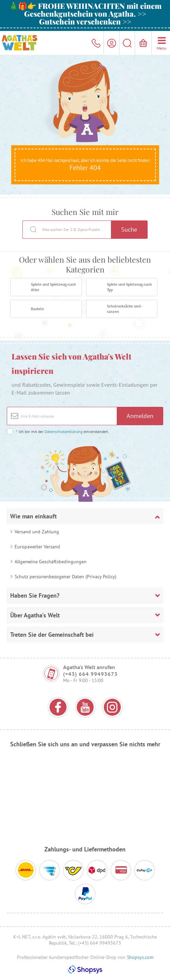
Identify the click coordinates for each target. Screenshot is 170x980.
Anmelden (140, 416)
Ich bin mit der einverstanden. (62, 431)
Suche (129, 229)
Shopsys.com (140, 957)
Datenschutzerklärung (63, 431)
